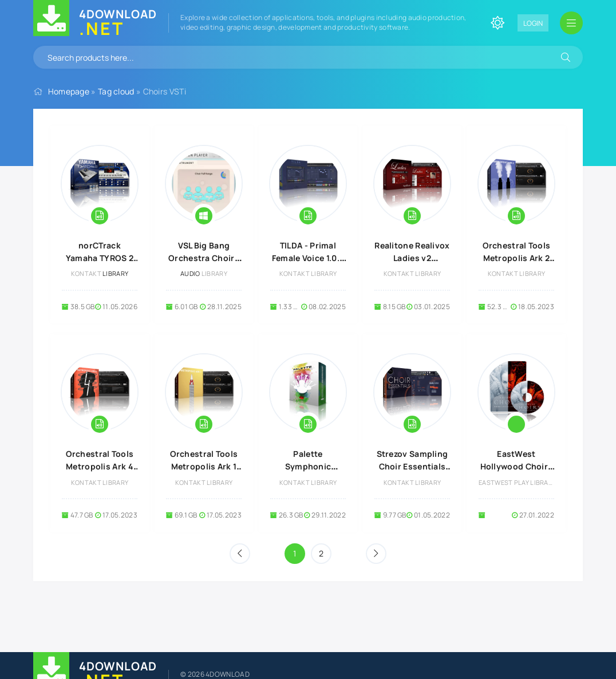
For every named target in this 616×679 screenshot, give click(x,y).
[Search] (566, 57)
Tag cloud (116, 91)
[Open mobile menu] (571, 23)
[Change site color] (497, 23)
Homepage (69, 91)
